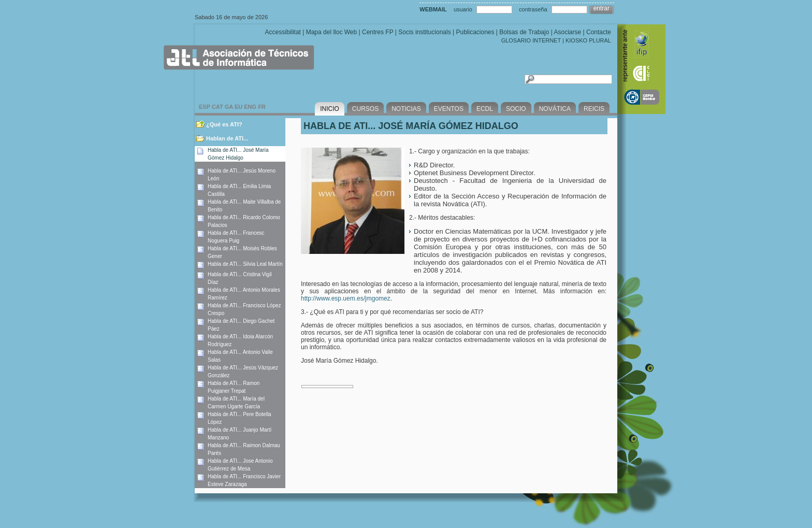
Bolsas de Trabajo (524, 32)
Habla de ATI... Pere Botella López (240, 418)
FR (262, 107)
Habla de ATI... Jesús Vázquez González (243, 372)
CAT (218, 107)
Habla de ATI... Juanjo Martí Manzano (240, 434)
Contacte (599, 32)
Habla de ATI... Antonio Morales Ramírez (244, 294)
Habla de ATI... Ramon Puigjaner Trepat (234, 387)
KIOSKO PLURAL (588, 40)
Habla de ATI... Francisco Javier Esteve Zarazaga (244, 480)
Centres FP (378, 32)
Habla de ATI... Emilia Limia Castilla (239, 190)
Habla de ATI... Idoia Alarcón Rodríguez (240, 340)
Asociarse (567, 32)
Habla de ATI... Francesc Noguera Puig (236, 237)
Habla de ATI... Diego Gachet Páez (241, 325)
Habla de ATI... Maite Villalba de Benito (244, 206)
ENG (250, 107)
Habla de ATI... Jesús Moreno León (242, 175)
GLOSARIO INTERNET (531, 40)
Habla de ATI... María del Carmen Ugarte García (236, 403)
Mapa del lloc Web (332, 32)
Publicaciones (475, 32)
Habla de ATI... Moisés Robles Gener (242, 252)
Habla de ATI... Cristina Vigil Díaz (240, 278)
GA (229, 107)
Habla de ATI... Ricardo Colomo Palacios (244, 221)
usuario (463, 9)
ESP (205, 107)
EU (238, 107)
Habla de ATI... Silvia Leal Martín (245, 264)
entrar (601, 8)
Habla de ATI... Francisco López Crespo (244, 309)
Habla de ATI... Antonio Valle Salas (240, 356)
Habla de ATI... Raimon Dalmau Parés (244, 449)
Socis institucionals (424, 32)
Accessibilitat (283, 32)
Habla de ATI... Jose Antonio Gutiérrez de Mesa (240, 465)
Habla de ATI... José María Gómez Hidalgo (238, 154)
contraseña (533, 9)
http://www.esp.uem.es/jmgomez (346, 298)
